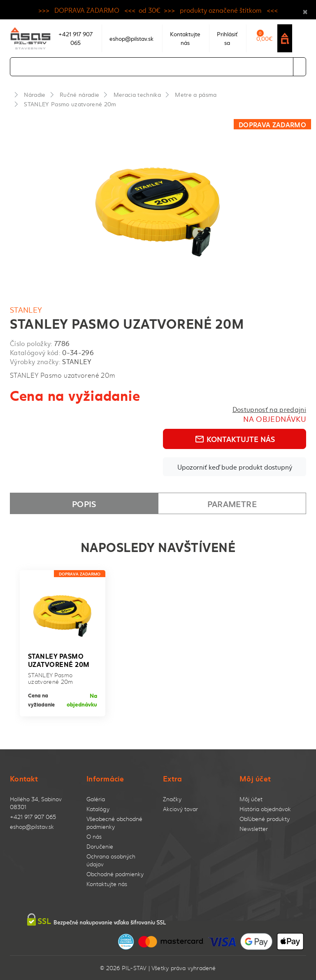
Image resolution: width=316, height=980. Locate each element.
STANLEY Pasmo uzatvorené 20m (70, 104)
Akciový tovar (180, 809)
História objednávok (265, 809)
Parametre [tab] (232, 503)
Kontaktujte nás (235, 439)
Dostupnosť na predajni (269, 409)
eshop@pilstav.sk (32, 827)
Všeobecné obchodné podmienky (114, 823)
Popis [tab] (84, 503)
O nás (94, 836)
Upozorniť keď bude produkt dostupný (235, 467)
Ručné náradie (79, 94)
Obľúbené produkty (265, 819)
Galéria (96, 799)
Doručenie (100, 846)
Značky (172, 799)
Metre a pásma (196, 94)
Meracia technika (137, 94)
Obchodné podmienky (115, 874)
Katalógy (98, 809)
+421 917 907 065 (33, 817)
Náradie (35, 94)
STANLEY (26, 310)
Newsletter (254, 829)
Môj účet (251, 799)
